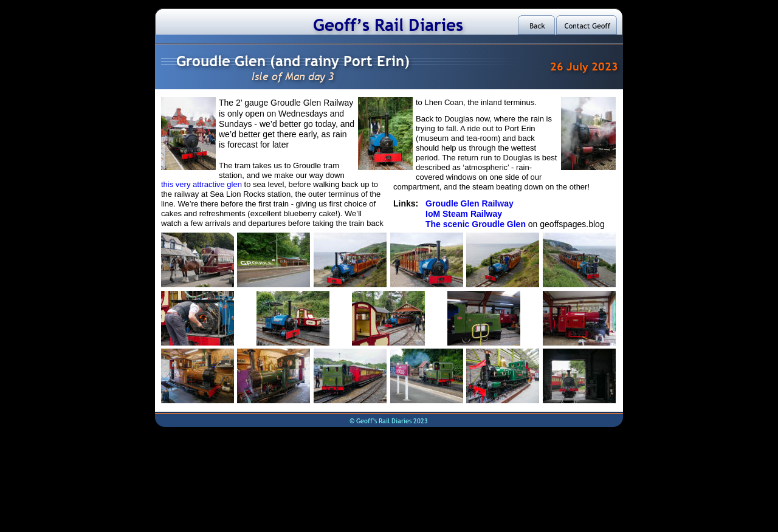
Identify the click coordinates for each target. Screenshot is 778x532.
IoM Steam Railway (464, 214)
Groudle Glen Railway (470, 203)
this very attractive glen (203, 184)
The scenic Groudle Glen (477, 224)
